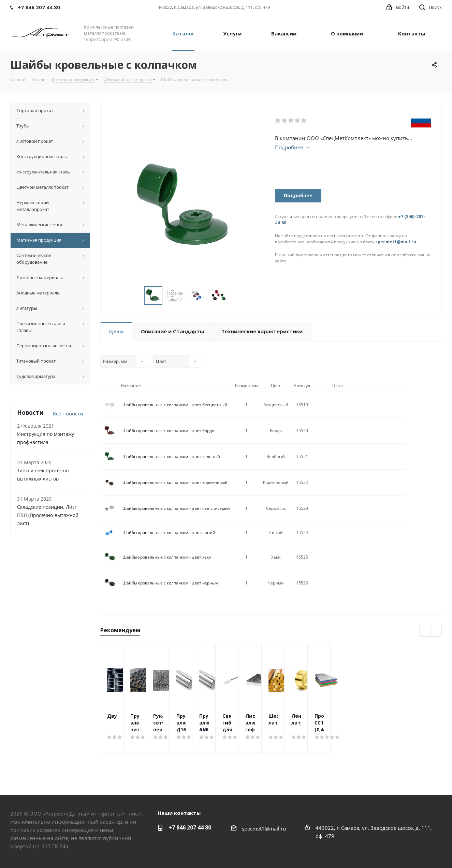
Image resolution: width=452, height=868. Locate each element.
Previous (136, 296)
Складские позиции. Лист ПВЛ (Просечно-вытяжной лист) (48, 515)
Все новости (68, 413)
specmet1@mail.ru (396, 242)
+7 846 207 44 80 (190, 827)
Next (236, 296)
